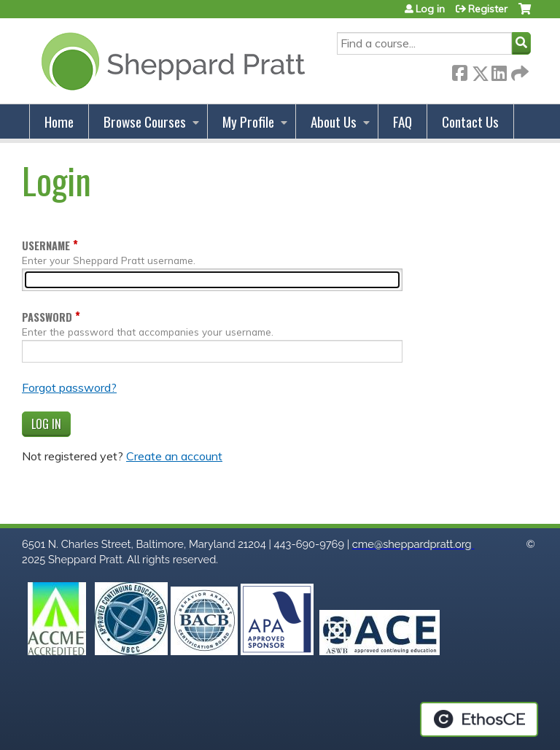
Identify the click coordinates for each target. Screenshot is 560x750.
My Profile (248, 121)
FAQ (402, 121)
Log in (430, 9)
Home (59, 121)
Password (47, 317)
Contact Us (470, 121)
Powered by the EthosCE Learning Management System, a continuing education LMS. (479, 719)
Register (488, 9)
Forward (518, 70)
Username (46, 246)
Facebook (459, 70)
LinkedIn (499, 70)
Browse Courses (145, 121)
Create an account (174, 456)
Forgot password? (69, 387)
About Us (334, 121)
